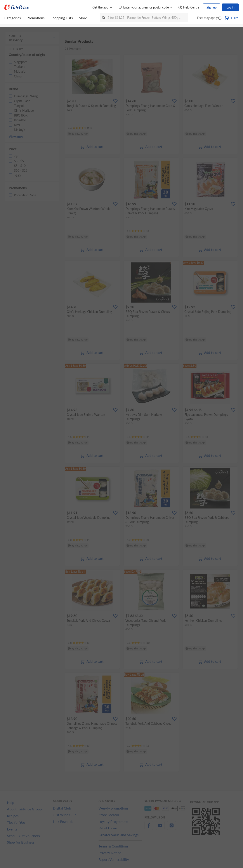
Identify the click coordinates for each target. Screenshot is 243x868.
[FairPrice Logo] (17, 7)
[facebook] (149, 828)
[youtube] (160, 828)
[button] (220, 18)
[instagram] (172, 828)
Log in (230, 7)
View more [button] (16, 137)
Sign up (212, 7)
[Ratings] (80, 128)
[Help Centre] (189, 8)
